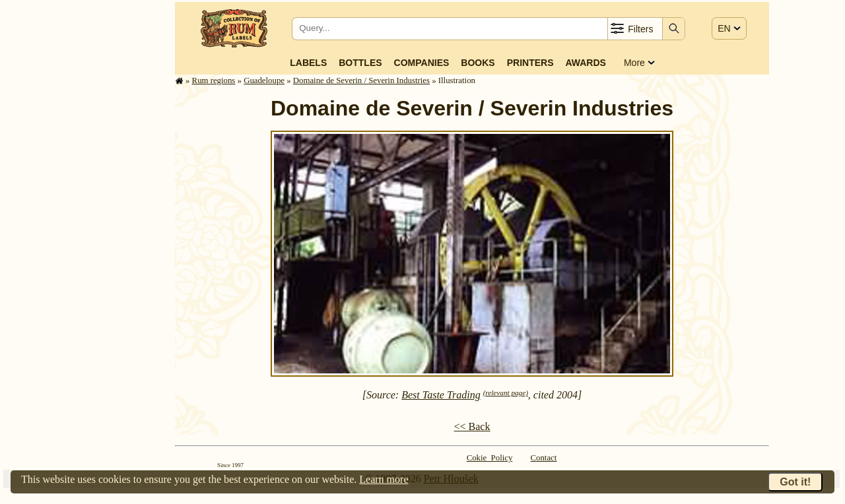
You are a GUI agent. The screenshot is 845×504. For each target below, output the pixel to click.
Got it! (795, 482)
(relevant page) (506, 393)
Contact (544, 458)
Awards (585, 63)
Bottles (360, 63)
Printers (530, 63)
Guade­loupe (264, 80)
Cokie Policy (490, 458)
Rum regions (214, 80)
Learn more (384, 479)
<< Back (472, 426)
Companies (422, 63)
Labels (308, 63)
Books (478, 63)
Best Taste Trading (441, 395)
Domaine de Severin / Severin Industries (361, 80)
